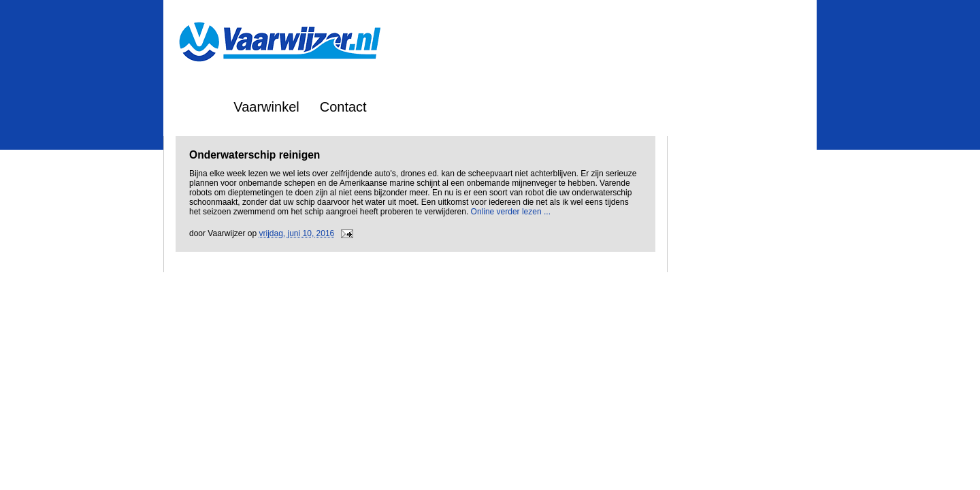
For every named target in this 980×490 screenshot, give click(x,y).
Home (195, 107)
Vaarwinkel (266, 107)
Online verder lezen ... (511, 212)
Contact (343, 107)
